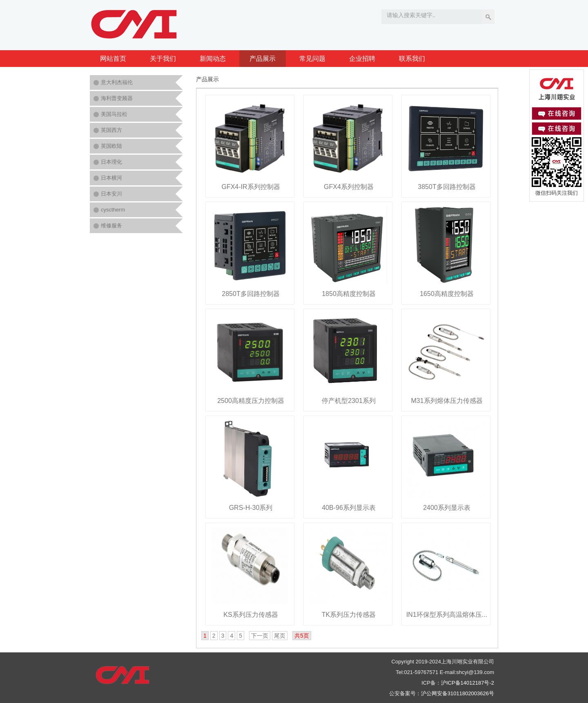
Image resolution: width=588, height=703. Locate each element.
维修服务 (111, 226)
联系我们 (412, 59)
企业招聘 (362, 59)
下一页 (260, 636)
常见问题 (312, 59)
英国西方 (111, 130)
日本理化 (111, 162)
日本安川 (111, 194)
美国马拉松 (114, 114)
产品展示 (263, 59)
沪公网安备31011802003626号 (458, 693)
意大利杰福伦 (117, 82)
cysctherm (113, 210)
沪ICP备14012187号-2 (468, 683)
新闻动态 (213, 59)
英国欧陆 (111, 146)
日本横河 (111, 178)
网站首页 (113, 59)
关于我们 (163, 59)
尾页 (280, 636)
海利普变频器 (117, 98)
